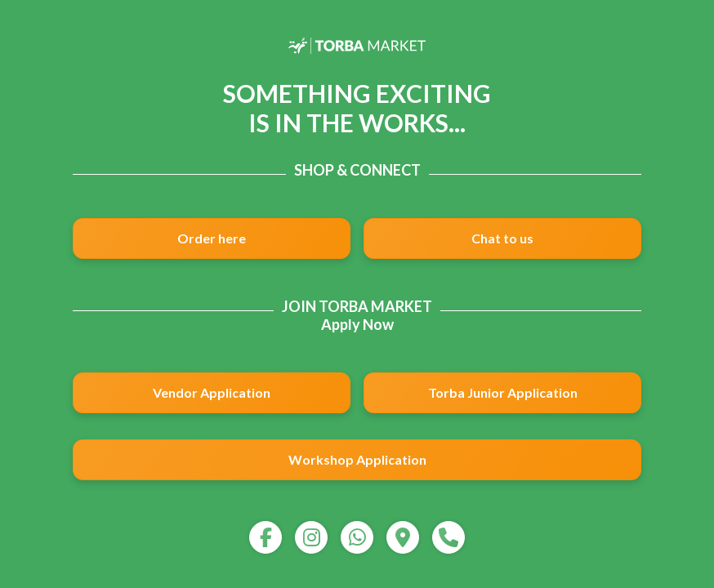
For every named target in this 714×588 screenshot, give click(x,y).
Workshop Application (357, 459)
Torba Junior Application (503, 392)
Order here (212, 238)
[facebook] (266, 537)
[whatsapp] (357, 537)
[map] (403, 537)
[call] (448, 537)
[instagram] (311, 537)
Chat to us (502, 238)
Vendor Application (212, 392)
